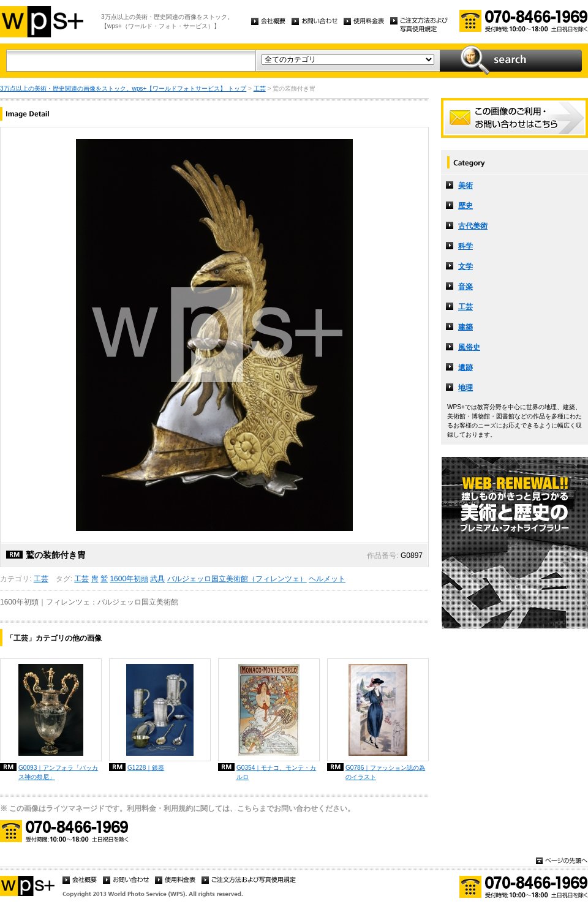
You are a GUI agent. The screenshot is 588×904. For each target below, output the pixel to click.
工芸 (260, 89)
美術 (466, 186)
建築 (466, 327)
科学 (466, 246)
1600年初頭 (129, 579)
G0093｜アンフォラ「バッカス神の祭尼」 (58, 772)
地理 (466, 388)
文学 (466, 266)
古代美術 (473, 226)
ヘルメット (327, 579)
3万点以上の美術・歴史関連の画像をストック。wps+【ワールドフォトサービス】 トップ (123, 89)
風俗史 (469, 347)
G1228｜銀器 (146, 768)
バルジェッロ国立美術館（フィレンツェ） (237, 579)
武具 (157, 579)
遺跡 (466, 367)
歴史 (466, 206)
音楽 (466, 287)
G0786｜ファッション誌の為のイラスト (385, 772)
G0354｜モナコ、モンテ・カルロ (276, 772)
